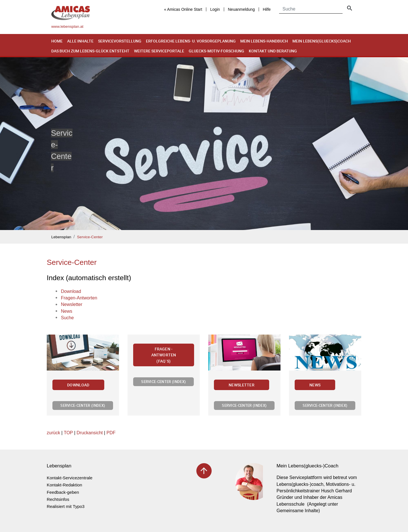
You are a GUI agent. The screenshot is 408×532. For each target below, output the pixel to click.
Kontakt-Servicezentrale (70, 478)
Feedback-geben (63, 492)
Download (78, 385)
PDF (111, 433)
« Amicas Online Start (183, 9)
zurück (53, 433)
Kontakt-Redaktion (64, 485)
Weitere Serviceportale (159, 51)
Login (215, 9)
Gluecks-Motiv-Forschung (216, 51)
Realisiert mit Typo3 (66, 506)
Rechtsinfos (58, 499)
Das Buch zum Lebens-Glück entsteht (90, 51)
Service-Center (90, 237)
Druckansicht (90, 433)
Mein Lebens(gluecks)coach (322, 41)
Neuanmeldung (241, 9)
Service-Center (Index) (83, 405)
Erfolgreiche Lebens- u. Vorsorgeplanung (191, 41)
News (315, 385)
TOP (68, 433)
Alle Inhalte (80, 41)
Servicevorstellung (120, 41)
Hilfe (267, 9)
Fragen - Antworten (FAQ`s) (164, 355)
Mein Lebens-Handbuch (264, 41)
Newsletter (242, 385)
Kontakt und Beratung (273, 51)
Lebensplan (61, 237)
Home (57, 41)
